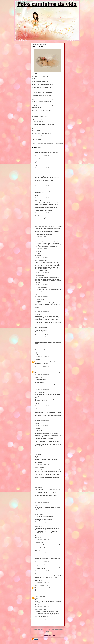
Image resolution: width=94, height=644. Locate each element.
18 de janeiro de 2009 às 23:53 (42, 223)
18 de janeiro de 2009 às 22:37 (42, 186)
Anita (36, 314)
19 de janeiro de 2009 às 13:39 (42, 451)
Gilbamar (37, 201)
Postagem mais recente (38, 630)
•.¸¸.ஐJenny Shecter (40, 287)
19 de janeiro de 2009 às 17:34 (42, 539)
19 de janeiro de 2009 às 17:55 (42, 553)
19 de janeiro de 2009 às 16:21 (42, 502)
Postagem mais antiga (57, 630)
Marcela (37, 159)
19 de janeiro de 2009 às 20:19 (42, 571)
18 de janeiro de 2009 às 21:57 (42, 156)
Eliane (37, 574)
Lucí (36, 429)
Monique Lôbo (38, 468)
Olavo (36, 360)
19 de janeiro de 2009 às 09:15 (42, 367)
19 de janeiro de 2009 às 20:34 (42, 583)
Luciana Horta (39, 276)
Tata (36, 171)
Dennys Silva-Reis (39, 565)
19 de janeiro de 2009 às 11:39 (42, 425)
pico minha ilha (39, 556)
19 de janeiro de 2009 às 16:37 (42, 511)
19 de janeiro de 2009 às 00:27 (42, 248)
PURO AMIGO (39, 299)
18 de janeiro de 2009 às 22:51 (42, 198)
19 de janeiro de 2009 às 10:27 (42, 389)
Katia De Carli (38, 596)
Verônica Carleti (39, 392)
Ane (36, 505)
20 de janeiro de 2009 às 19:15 (42, 593)
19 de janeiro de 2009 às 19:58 (42, 562)
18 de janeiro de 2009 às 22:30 (42, 168)
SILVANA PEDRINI (40, 261)
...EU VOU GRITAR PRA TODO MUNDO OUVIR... (47, 226)
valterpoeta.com (39, 370)
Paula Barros (38, 216)
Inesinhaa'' (38, 340)
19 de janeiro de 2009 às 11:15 (42, 406)
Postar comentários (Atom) (50, 636)
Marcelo (37, 487)
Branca (37, 526)
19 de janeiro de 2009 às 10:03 (42, 374)
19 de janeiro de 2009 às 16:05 (42, 484)
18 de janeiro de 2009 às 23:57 (42, 237)
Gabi (36, 454)
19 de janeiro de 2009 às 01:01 (42, 284)
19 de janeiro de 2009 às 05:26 (42, 337)
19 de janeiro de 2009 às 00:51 (42, 257)
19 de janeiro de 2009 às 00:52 (42, 272)
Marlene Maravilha (40, 610)
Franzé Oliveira (39, 240)
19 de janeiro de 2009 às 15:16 (42, 464)
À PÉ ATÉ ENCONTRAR (41, 586)
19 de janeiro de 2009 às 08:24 (42, 356)
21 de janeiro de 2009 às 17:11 (42, 606)
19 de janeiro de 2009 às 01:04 (42, 296)
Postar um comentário (39, 623)
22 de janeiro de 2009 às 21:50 (42, 620)
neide (36, 409)
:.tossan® (37, 252)
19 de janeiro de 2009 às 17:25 (42, 523)
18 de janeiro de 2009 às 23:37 (42, 213)
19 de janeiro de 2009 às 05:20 (42, 311)
